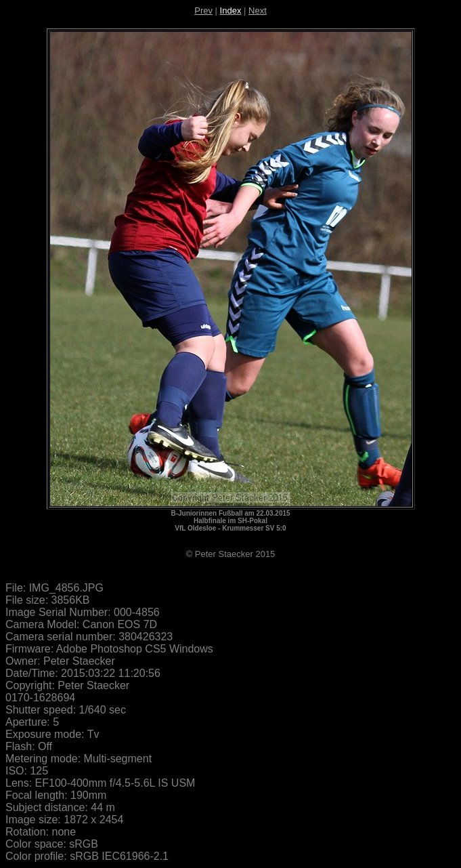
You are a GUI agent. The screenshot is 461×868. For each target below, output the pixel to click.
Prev (203, 11)
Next (258, 11)
